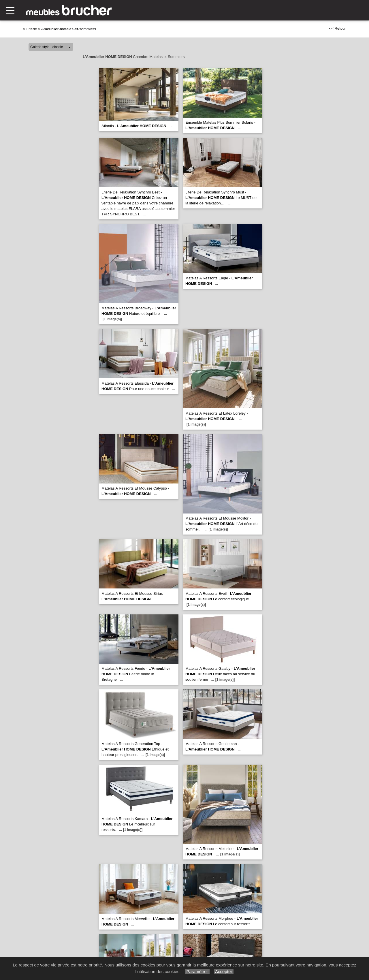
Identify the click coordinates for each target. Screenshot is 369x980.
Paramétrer (197, 971)
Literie (32, 29)
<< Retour (337, 28)
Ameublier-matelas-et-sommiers (69, 29)
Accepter (224, 971)
